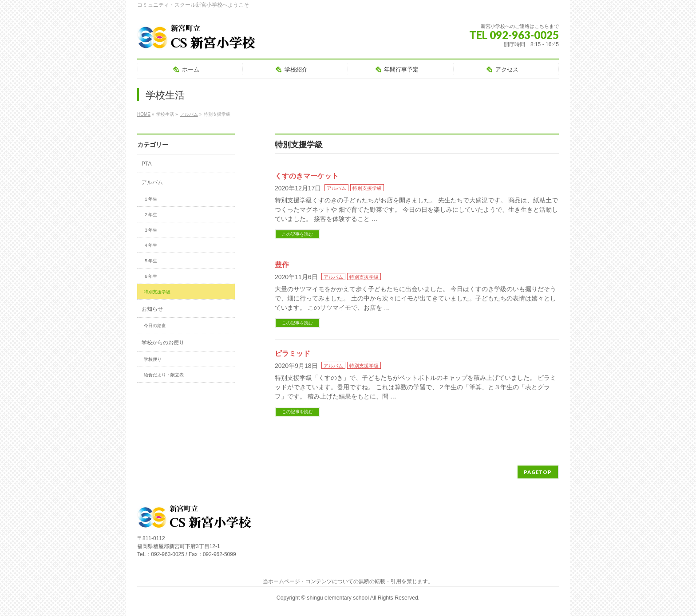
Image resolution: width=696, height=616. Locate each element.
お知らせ (152, 309)
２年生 (150, 215)
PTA (146, 164)
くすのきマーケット (307, 176)
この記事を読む (297, 234)
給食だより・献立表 (164, 375)
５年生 (150, 261)
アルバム (336, 188)
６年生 (150, 276)
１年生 (150, 199)
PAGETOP (538, 472)
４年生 (150, 245)
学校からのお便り (163, 343)
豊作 (282, 265)
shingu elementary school (338, 598)
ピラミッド (293, 353)
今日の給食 (155, 326)
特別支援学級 (367, 188)
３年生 (150, 230)
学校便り (153, 359)
